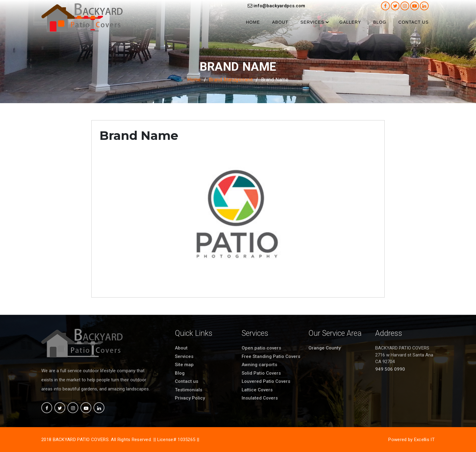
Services (312, 22)
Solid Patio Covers (261, 373)
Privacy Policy (190, 398)
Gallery (350, 22)
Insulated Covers (260, 398)
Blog (380, 22)
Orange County (325, 348)
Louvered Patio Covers (266, 381)
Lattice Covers (257, 390)
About (280, 22)
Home (253, 22)
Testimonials (189, 390)
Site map (184, 365)
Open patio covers (261, 348)
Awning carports (259, 365)
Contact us (413, 22)
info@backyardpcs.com (276, 6)
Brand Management (231, 80)
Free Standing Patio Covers (271, 356)
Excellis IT (424, 440)
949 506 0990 (390, 369)
